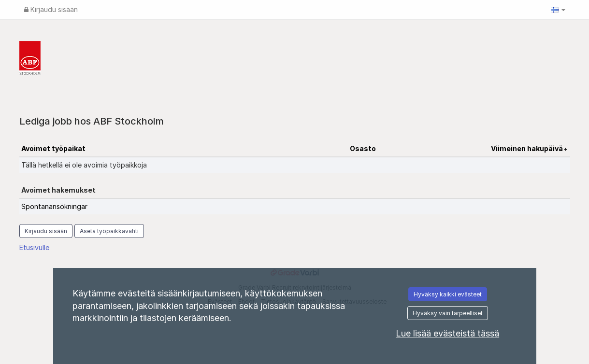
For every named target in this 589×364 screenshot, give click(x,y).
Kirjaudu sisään (51, 9)
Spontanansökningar (54, 206)
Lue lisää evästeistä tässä (447, 333)
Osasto (363, 148)
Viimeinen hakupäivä (528, 148)
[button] (558, 10)
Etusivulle (34, 247)
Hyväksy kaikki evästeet (448, 294)
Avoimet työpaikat (53, 148)
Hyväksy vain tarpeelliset (448, 313)
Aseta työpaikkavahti (109, 231)
